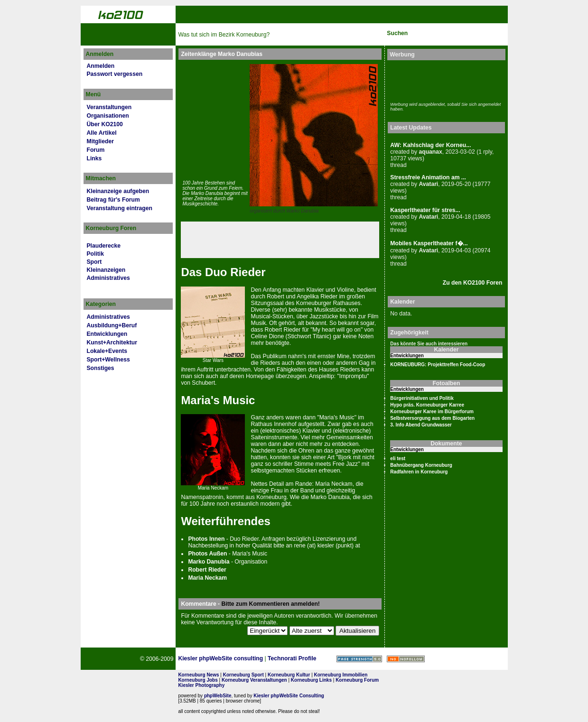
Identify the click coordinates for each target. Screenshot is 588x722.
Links (94, 158)
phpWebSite (218, 696)
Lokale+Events (107, 351)
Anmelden (101, 66)
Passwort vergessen (115, 74)
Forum (96, 150)
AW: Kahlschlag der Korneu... (430, 145)
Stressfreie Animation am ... (428, 177)
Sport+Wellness (108, 360)
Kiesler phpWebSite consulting (220, 658)
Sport (94, 262)
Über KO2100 (105, 124)
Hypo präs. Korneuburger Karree (427, 405)
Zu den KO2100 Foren (473, 283)
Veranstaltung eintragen (120, 208)
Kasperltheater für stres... (425, 210)
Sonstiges (101, 368)
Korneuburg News (198, 675)
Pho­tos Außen (207, 554)
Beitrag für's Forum (113, 200)
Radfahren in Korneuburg (419, 472)
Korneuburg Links (311, 680)
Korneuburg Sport (243, 675)
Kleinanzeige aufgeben (118, 191)
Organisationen (108, 116)
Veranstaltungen (109, 107)
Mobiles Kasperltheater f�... (429, 243)
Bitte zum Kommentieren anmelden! (271, 604)
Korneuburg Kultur (289, 675)
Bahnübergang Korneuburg (421, 465)
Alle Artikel (102, 133)
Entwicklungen (107, 334)
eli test (398, 458)
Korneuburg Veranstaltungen (254, 680)
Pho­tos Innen (206, 539)
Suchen (397, 33)
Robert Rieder (207, 570)
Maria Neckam (207, 578)
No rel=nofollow (406, 659)
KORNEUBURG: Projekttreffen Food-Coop (438, 365)
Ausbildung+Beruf (112, 325)
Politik (95, 254)
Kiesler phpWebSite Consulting (289, 696)
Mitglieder (100, 141)
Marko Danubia (303, 211)
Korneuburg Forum (357, 680)
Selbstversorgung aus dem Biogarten (432, 418)
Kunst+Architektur (112, 342)
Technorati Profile (292, 658)
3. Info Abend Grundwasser (421, 425)
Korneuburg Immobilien (341, 675)
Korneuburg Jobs (198, 680)
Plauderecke (104, 246)
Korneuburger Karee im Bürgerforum (432, 412)
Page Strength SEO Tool (359, 659)
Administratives (108, 278)
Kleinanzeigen (106, 270)
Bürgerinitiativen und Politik (422, 398)
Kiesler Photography (201, 685)
